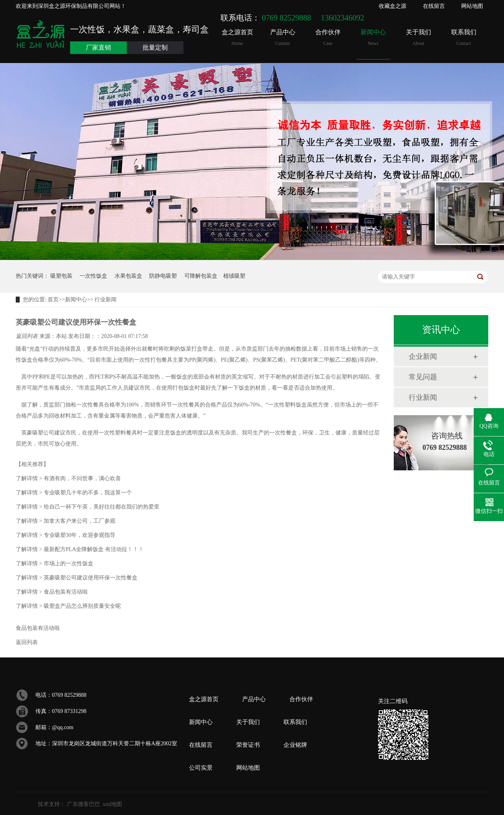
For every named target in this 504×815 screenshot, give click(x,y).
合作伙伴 (328, 38)
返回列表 (28, 336)
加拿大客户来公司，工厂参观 (66, 521)
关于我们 (418, 38)
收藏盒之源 (393, 6)
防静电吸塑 (163, 276)
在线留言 (434, 6)
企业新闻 (423, 356)
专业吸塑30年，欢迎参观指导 (66, 535)
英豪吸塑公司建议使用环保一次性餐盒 (77, 578)
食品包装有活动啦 (52, 592)
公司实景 (201, 768)
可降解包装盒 (201, 276)
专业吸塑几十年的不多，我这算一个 (74, 493)
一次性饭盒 (93, 276)
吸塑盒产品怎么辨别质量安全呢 (68, 606)
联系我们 (464, 38)
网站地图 (472, 6)
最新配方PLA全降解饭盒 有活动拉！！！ (80, 549)
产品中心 (283, 38)
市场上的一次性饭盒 (55, 563)
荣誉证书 (248, 745)
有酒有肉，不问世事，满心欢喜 (68, 478)
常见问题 (423, 377)
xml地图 (113, 804)
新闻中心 (373, 38)
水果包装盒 (128, 276)
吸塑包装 (61, 276)
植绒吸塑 (234, 276)
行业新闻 (105, 300)
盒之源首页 (237, 38)
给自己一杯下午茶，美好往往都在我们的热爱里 (88, 507)
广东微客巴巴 (83, 804)
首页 (53, 300)
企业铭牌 (295, 745)
